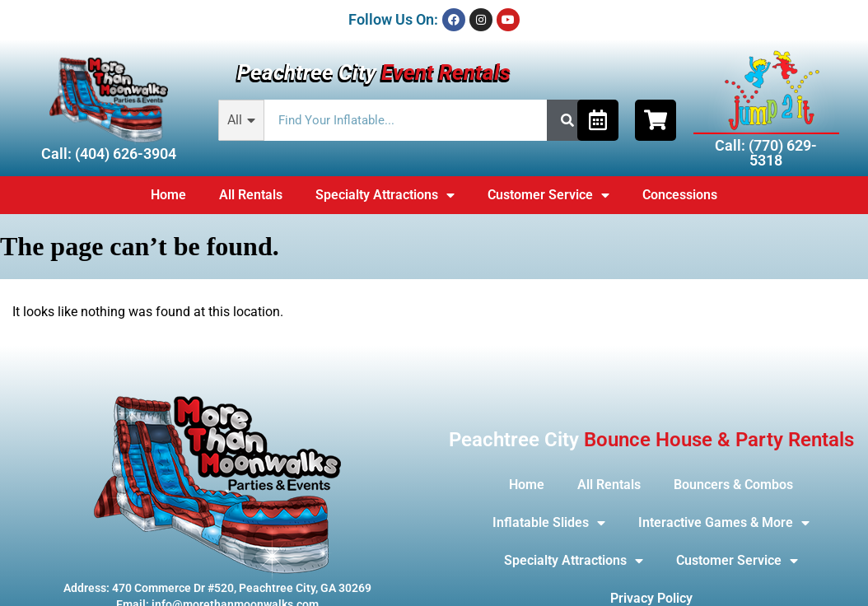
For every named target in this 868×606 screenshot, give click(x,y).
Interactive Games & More (724, 523)
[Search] (567, 120)
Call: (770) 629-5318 (766, 153)
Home (168, 195)
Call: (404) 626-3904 (109, 154)
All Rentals (251, 195)
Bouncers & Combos (733, 485)
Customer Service (548, 195)
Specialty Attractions (385, 195)
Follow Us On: (393, 19)
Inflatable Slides (549, 523)
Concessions (680, 195)
